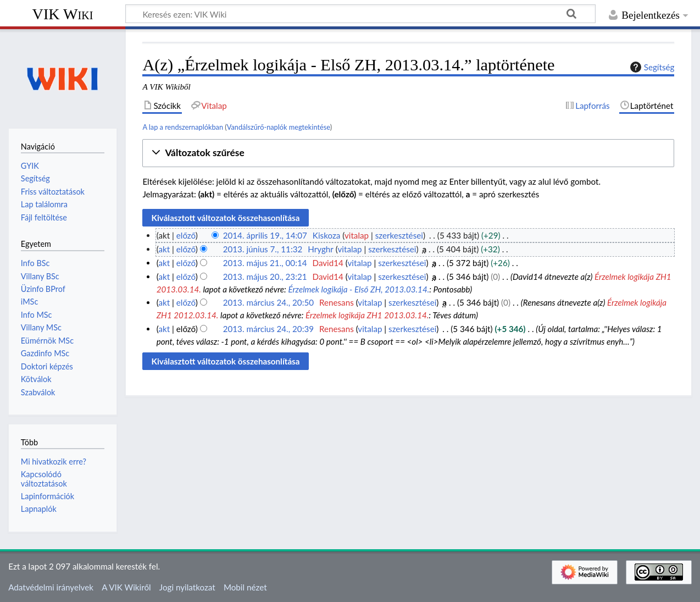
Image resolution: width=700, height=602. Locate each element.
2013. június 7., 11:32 (263, 249)
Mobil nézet (245, 587)
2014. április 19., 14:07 (265, 235)
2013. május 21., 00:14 (265, 263)
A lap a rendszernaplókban (183, 127)
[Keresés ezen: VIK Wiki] (360, 14)
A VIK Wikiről (126, 587)
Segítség (651, 67)
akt (164, 249)
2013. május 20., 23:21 (265, 277)
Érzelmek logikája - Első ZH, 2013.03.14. (359, 289)
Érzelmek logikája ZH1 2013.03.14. (367, 315)
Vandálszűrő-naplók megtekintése (279, 127)
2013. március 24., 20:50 (268, 302)
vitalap (357, 235)
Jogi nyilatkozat (187, 587)
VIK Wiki (63, 14)
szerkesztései (399, 235)
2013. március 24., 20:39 (268, 329)
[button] (408, 153)
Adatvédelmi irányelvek (51, 587)
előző (186, 235)
